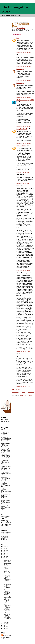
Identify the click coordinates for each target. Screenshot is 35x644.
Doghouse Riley (5, 448)
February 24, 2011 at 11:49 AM (24, 98)
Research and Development (7, 618)
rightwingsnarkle (5, 510)
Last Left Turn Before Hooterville (6, 472)
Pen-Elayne (4, 480)
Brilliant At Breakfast (6, 438)
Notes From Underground (4, 476)
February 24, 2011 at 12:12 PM (24, 127)
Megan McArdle (21, 28)
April (5, 570)
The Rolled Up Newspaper (5, 496)
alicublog (3, 506)
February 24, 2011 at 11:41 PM (24, 271)
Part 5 (6, 524)
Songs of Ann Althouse (4, 534)
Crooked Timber (5, 446)
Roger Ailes (4, 483)
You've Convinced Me (7, 588)
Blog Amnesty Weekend (7, 613)
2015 (4, 552)
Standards (6, 595)
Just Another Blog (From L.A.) (5, 469)
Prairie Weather (5, 481)
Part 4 (3, 524)
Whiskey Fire (4, 501)
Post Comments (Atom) (26, 395)
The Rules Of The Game (7, 610)
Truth (5, 603)
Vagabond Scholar (6, 500)
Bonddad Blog (5, 437)
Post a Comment (16, 389)
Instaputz (3, 467)
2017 (4, 549)
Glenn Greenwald (5, 456)
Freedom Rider (5, 454)
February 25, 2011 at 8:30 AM (23, 352)
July (5, 566)
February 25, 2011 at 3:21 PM (23, 387)
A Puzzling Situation (6, 621)
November (7, 560)
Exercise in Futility (6, 452)
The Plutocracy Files (6, 494)
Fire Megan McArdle (6, 453)
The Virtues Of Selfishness (7, 575)
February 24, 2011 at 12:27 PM (24, 143)
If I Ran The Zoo (5, 465)
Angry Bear (4, 431)
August (6, 564)
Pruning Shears (5, 482)
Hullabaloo (4, 459)
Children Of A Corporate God (7, 601)
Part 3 (9, 523)
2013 (4, 555)
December (7, 559)
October (6, 562)
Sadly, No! (4, 484)
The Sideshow (5, 498)
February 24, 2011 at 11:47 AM (24, 81)
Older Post (31, 392)
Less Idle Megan (7, 596)
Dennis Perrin (4, 447)
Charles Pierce (5, 442)
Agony (5, 604)
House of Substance (6, 458)
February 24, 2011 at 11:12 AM (24, 53)
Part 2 (6, 523)
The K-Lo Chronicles (6, 540)
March (6, 571)
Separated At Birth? (7, 582)
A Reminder (6, 591)
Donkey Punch (5, 449)
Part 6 (9, 524)
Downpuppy (20, 69)
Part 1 (3, 523)
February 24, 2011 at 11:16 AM (24, 67)
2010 (4, 624)
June (5, 567)
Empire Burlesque (6, 450)
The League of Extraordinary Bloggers (5, 537)
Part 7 (3, 526)
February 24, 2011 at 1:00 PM (23, 172)
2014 (4, 553)
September (7, 563)
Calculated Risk (5, 441)
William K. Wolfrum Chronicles (6, 503)
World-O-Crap (5, 505)
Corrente (3, 444)
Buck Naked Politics (6, 440)
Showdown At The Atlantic (7, 593)
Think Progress (5, 499)
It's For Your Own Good (7, 585)
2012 (4, 556)
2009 (4, 625)
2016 (4, 550)
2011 (4, 558)
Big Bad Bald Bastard (4, 434)
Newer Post (15, 392)
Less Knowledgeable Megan (8, 580)
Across (6, 532)
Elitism (5, 590)
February (6, 573)
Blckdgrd (3, 436)
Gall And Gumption (6, 455)
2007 (4, 628)
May (5, 569)
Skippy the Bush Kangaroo (5, 489)
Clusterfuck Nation (6, 443)
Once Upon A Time (6, 478)
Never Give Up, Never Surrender (7, 615)
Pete (18, 38)
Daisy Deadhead (22, 129)
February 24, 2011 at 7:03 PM (23, 183)
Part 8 (6, 526)
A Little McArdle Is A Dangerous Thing (7, 607)
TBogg (3, 490)
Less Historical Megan (7, 577)
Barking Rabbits (5, 432)
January (6, 622)
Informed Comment (6, 466)
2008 (4, 627)
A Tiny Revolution (5, 430)
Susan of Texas (21, 146)
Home (23, 392)
